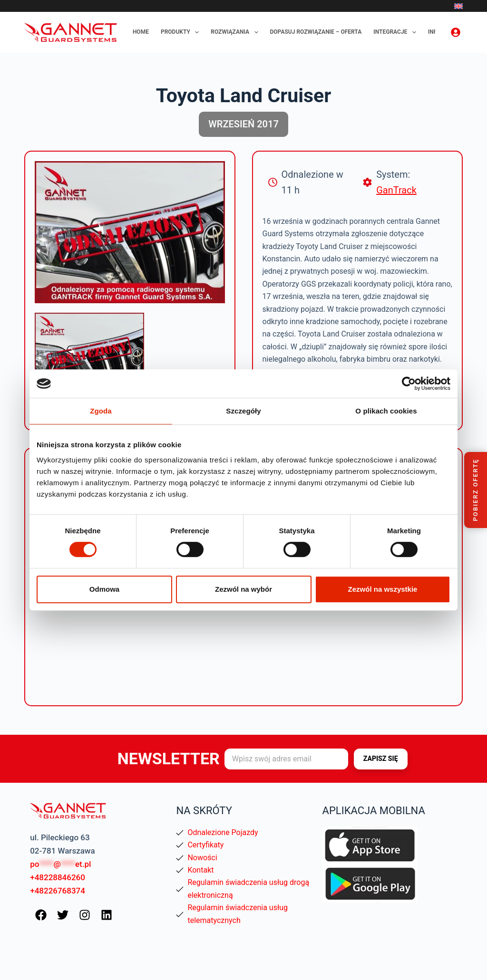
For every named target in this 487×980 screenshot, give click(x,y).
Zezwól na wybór (243, 589)
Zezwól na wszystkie (383, 589)
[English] (458, 6)
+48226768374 (58, 891)
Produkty (182, 32)
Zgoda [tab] (101, 411)
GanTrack (396, 190)
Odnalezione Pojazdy (223, 832)
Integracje (397, 32)
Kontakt (200, 870)
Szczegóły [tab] (243, 411)
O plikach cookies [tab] (386, 411)
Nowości (202, 858)
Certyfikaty (205, 845)
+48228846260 (58, 877)
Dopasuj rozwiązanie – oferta (316, 32)
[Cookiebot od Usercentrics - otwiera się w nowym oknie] (409, 384)
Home (141, 32)
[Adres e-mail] (286, 759)
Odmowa (104, 589)
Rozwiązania (236, 32)
